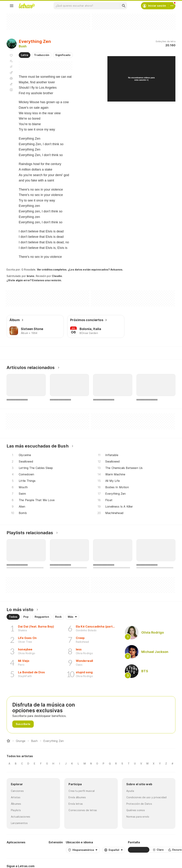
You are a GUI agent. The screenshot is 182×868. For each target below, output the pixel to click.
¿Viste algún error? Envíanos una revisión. (34, 280)
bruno (31, 276)
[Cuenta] (172, 6)
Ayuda (130, 791)
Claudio (57, 276)
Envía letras (76, 804)
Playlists (16, 810)
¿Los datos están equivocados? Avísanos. (96, 270)
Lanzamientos (19, 823)
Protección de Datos (139, 804)
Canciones (17, 791)
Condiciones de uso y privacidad (146, 797)
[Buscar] (123, 6)
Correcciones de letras (83, 810)
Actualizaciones (21, 817)
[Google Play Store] (16, 850)
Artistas (16, 797)
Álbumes (16, 804)
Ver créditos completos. (52, 270)
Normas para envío (138, 817)
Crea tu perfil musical (82, 791)
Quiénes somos (136, 810)
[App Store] (37, 850)
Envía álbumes (77, 797)
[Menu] (12, 6)
